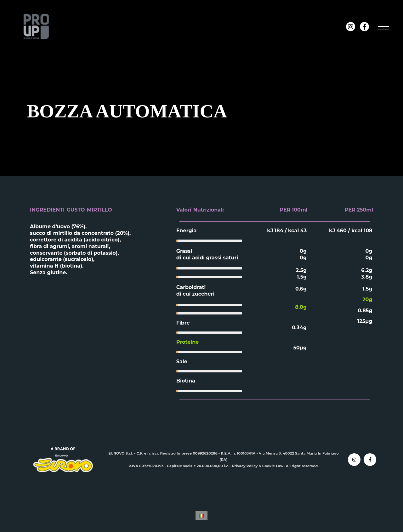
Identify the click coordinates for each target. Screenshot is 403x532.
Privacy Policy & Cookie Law (258, 466)
